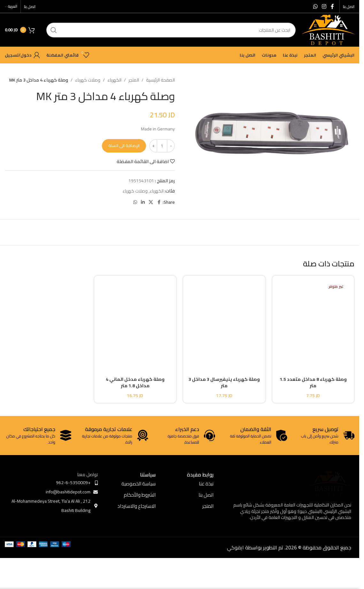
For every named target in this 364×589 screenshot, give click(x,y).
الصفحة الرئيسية (160, 80)
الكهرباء (114, 80)
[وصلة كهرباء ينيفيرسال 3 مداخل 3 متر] (224, 320)
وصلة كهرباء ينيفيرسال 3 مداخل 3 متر (224, 382)
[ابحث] (171, 30)
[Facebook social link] (332, 6)
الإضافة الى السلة (124, 145)
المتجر (134, 80)
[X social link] (151, 202)
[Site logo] (328, 29)
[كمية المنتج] (162, 146)
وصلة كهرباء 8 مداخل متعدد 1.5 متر (313, 382)
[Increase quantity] (153, 146)
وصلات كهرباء (88, 80)
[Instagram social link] (324, 6)
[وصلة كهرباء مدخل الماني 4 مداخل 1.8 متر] (135, 320)
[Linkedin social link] (143, 202)
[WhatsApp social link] (315, 6)
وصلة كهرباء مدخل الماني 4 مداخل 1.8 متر (135, 382)
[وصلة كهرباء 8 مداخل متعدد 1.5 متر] (313, 320)
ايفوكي (235, 547)
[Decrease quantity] (171, 146)
